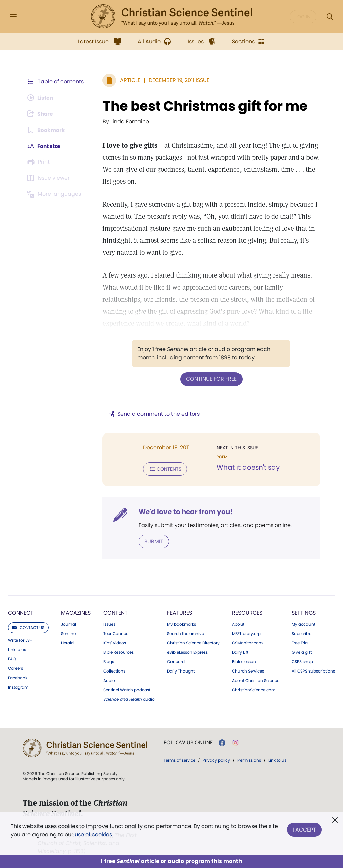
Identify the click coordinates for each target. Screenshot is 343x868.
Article (129, 80)
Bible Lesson (244, 661)
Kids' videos (115, 642)
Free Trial (300, 642)
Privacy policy (216, 759)
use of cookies (93, 834)
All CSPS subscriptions (313, 670)
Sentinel (69, 633)
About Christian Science (256, 680)
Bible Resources (118, 652)
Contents (164, 469)
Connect (21, 612)
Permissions (249, 759)
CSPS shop (302, 661)
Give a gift (302, 652)
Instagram (18, 687)
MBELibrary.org (246, 633)
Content (115, 612)
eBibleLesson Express (187, 652)
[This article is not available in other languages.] (55, 194)
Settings (304, 612)
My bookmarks (182, 624)
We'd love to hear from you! (184, 511)
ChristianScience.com (254, 689)
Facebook (18, 677)
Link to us (17, 649)
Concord (176, 661)
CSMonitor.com (247, 642)
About (238, 624)
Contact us (28, 627)
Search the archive (186, 633)
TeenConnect (116, 633)
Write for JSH (20, 640)
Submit (153, 541)
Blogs (109, 661)
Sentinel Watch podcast (127, 689)
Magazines (76, 612)
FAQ (12, 658)
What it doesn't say (248, 467)
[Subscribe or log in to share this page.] (41, 114)
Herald (67, 642)
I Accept (304, 829)
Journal (68, 624)
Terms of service (180, 759)
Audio (109, 680)
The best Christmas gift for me (204, 106)
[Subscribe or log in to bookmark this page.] (47, 130)
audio (129, 699)
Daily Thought (181, 670)
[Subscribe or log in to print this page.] (40, 162)
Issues (109, 624)
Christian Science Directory (193, 642)
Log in (303, 17)
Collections (114, 670)
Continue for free (211, 379)
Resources (247, 612)
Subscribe (301, 633)
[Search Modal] (330, 17)
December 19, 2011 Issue (178, 80)
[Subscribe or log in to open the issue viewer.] (50, 178)
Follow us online (188, 742)
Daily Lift (240, 652)
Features (180, 612)
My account (303, 624)
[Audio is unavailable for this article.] (41, 98)
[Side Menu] (13, 17)
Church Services (248, 670)
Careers (16, 668)
